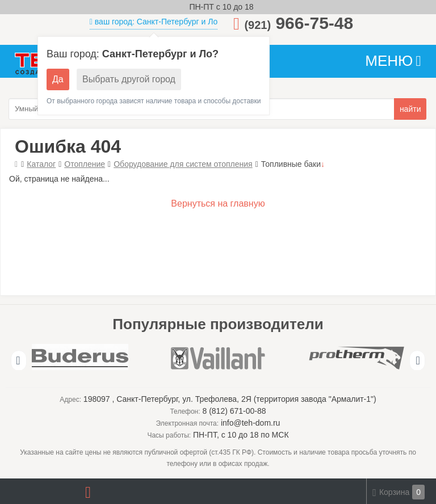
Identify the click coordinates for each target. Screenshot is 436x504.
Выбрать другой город (129, 79)
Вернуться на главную (218, 203)
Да (58, 79)
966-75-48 (299, 23)
